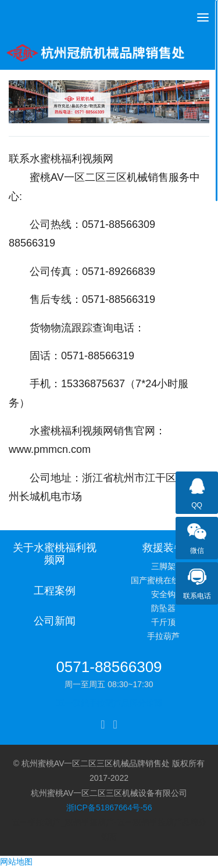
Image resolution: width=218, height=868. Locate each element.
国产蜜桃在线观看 (163, 580)
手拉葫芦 (163, 636)
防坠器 (163, 608)
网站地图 (16, 862)
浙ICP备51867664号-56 (109, 808)
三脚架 (163, 566)
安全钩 (163, 594)
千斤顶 (163, 622)
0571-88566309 (109, 667)
